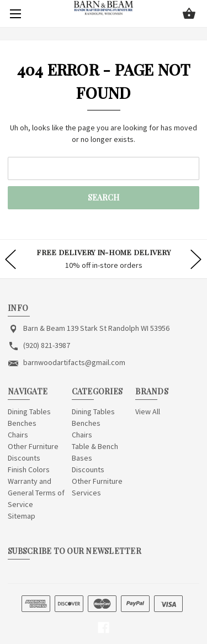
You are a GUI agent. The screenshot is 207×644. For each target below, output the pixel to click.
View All (148, 411)
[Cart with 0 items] (189, 14)
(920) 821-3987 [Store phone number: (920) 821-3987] (47, 345)
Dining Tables (29, 411)
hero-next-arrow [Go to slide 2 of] (196, 259)
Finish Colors (29, 469)
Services (86, 493)
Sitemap (22, 516)
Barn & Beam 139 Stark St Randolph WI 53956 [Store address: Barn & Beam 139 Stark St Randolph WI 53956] (96, 328)
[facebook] (104, 628)
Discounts (24, 458)
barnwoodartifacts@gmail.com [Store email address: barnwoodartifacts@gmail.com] (74, 362)
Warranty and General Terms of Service (36, 493)
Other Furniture (33, 446)
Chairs (18, 435)
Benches (22, 423)
